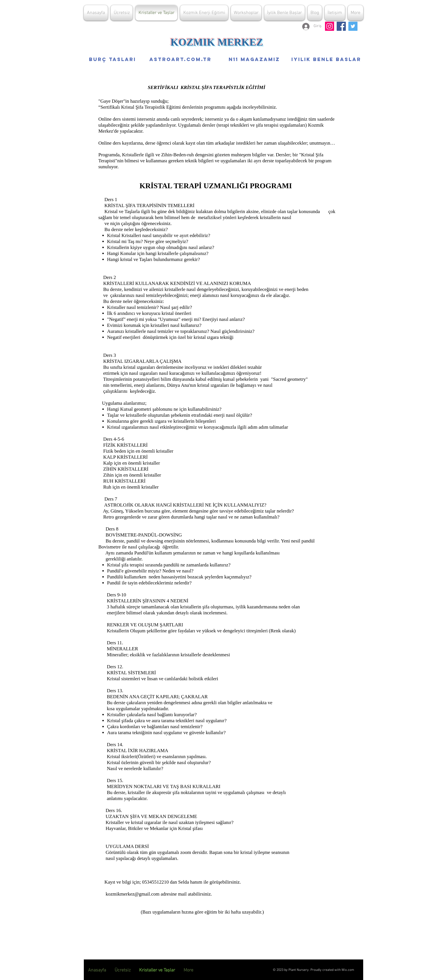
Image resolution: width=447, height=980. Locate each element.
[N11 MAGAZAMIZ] (254, 59)
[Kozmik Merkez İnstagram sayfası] (330, 26)
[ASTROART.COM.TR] (180, 59)
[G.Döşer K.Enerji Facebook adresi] (341, 26)
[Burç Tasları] (112, 59)
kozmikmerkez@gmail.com (133, 894)
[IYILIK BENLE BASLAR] (326, 59)
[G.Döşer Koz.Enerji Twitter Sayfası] (353, 26)
